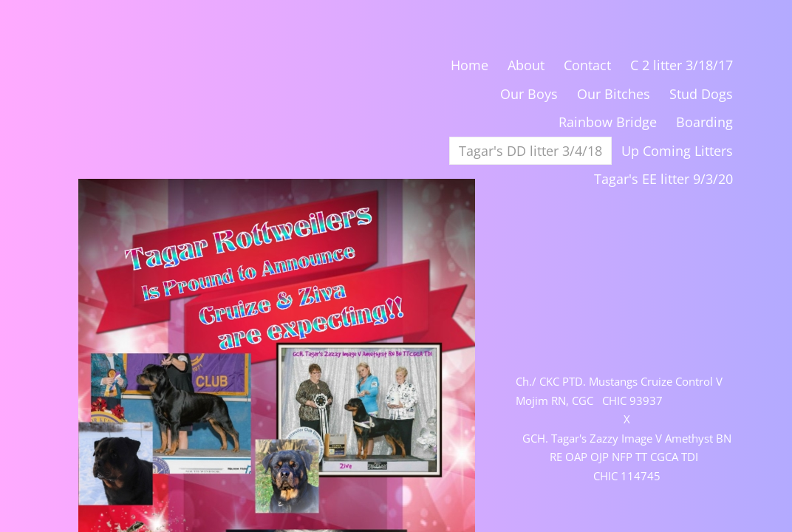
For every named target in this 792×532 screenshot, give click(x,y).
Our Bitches (614, 94)
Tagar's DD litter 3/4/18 (530, 151)
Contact (587, 65)
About (526, 65)
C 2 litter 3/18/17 (682, 65)
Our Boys (529, 94)
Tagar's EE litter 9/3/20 (663, 179)
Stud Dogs (701, 94)
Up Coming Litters (677, 151)
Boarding (704, 122)
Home (470, 65)
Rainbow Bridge (608, 122)
